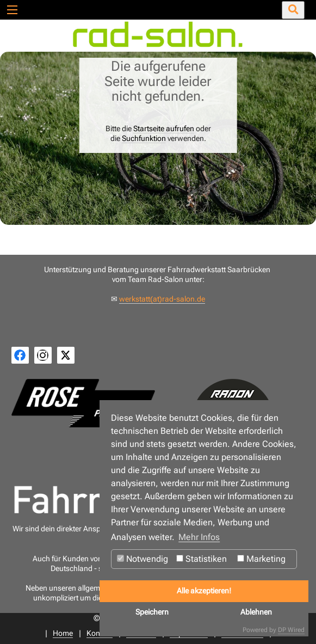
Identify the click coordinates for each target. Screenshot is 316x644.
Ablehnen (256, 612)
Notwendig (142, 559)
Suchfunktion (144, 138)
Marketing (261, 559)
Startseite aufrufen (164, 128)
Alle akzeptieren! (204, 591)
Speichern (152, 612)
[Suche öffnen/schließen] (293, 10)
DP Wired (291, 630)
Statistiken (202, 559)
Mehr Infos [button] (199, 537)
